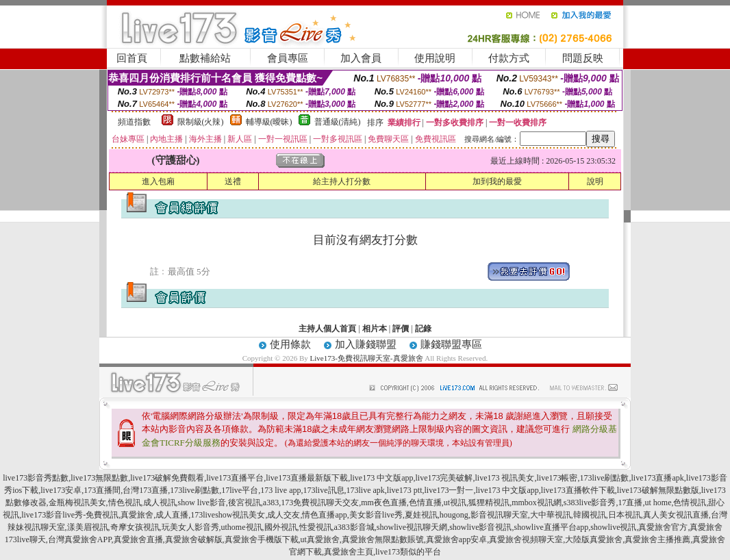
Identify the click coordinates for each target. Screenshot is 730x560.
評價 (401, 329)
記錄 (423, 329)
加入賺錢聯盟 (366, 344)
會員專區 (288, 58)
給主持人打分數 (342, 181)
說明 (595, 181)
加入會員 (361, 58)
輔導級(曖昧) (269, 122)
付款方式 (509, 58)
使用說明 (435, 58)
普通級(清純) (338, 122)
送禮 (233, 181)
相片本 (375, 329)
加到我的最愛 (497, 181)
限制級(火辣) (201, 122)
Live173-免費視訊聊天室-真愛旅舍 (367, 358)
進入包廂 (158, 181)
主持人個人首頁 (327, 329)
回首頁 (132, 58)
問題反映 (583, 58)
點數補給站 (205, 58)
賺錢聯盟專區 (451, 344)
